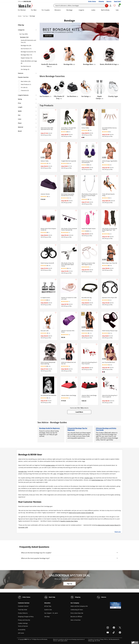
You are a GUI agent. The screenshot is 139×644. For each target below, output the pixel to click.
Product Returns (23, 613)
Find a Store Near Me (77, 613)
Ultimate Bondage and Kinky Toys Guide (106, 429)
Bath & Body (105, 10)
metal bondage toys (97, 480)
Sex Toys (26, 16)
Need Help (50, 597)
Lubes (93, 10)
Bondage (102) (24, 37)
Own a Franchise (76, 620)
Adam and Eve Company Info (79, 606)
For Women (22, 10)
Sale (117, 10)
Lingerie (81, 10)
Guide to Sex (48, 610)
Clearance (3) (25, 90)
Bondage (69, 10)
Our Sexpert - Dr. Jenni (51, 613)
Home (20, 16)
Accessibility (22, 630)
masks (61, 474)
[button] (79, 412)
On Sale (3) (24, 87)
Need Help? (118, 1)
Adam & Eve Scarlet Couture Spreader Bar (81, 513)
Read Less (118, 532)
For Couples (46, 10)
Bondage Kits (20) (26, 45)
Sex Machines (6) (26, 66)
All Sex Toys (48, 606)
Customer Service (23, 606)
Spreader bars (23, 471)
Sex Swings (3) (25, 69)
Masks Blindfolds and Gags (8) (29, 62)
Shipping (101, 1)
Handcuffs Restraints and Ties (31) (28, 41)
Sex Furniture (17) (26, 49)
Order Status (92, 1)
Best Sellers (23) (26, 81)
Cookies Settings (23, 623)
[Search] (81, 6)
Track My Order (23, 610)
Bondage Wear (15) (26, 55)
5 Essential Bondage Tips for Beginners (77, 429)
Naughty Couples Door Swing (69, 521)
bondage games (50, 465)
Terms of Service (23, 626)
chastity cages (89, 478)
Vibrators (58, 10)
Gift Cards (21, 633)
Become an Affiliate (76, 617)
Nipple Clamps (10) (26, 58)
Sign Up (69, 584)
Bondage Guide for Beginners (50, 428)
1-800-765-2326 (27, 1)
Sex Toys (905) (24, 34)
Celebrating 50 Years (77, 610)
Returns (109, 1)
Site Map (47, 617)
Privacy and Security (24, 620)
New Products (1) (26, 84)
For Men (34, 10)
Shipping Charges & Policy (26, 617)
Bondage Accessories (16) (28, 52)
